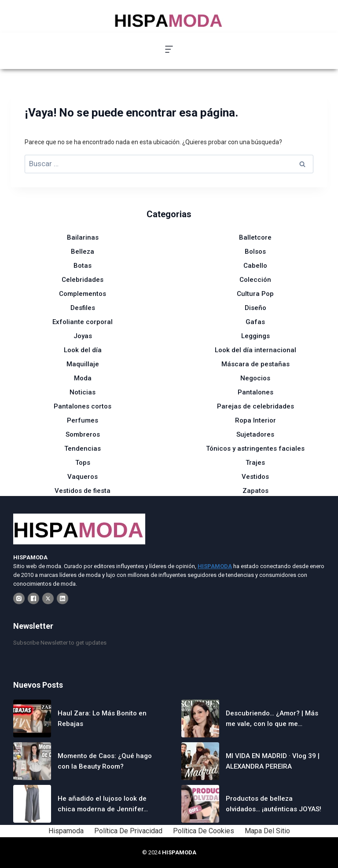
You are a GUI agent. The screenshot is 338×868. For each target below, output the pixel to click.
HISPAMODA (179, 852)
